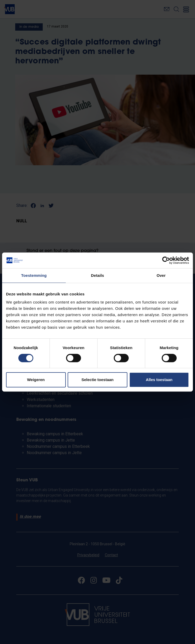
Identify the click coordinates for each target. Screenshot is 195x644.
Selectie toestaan (98, 380)
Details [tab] (97, 275)
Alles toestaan (159, 380)
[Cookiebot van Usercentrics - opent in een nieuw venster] (166, 260)
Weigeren (36, 380)
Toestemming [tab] (34, 275)
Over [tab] (161, 275)
